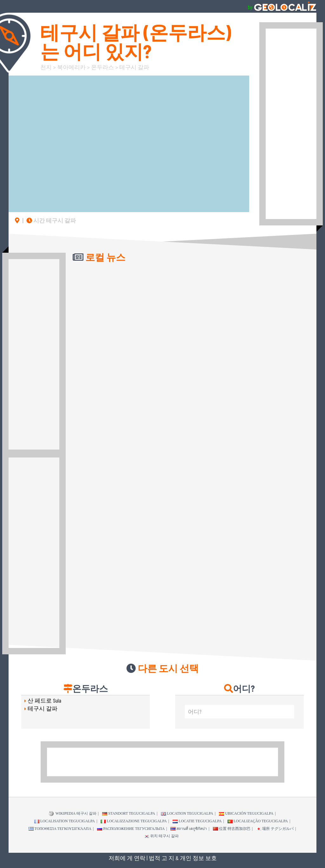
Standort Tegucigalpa (129, 813)
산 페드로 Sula (44, 700)
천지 (46, 67)
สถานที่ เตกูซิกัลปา (189, 829)
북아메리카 (71, 67)
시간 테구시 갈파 (51, 220)
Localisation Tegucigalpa (65, 821)
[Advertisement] (291, 124)
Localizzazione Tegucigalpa (134, 821)
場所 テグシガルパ (275, 829)
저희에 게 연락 (127, 858)
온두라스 (103, 67)
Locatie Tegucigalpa (197, 821)
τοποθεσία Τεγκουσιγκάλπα (60, 829)
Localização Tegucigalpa (258, 821)
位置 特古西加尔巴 (232, 829)
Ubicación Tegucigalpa (246, 813)
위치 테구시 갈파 (161, 836)
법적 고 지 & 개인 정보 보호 (183, 858)
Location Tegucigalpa (187, 813)
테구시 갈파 (134, 67)
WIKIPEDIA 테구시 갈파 (72, 814)
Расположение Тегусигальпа (131, 829)
